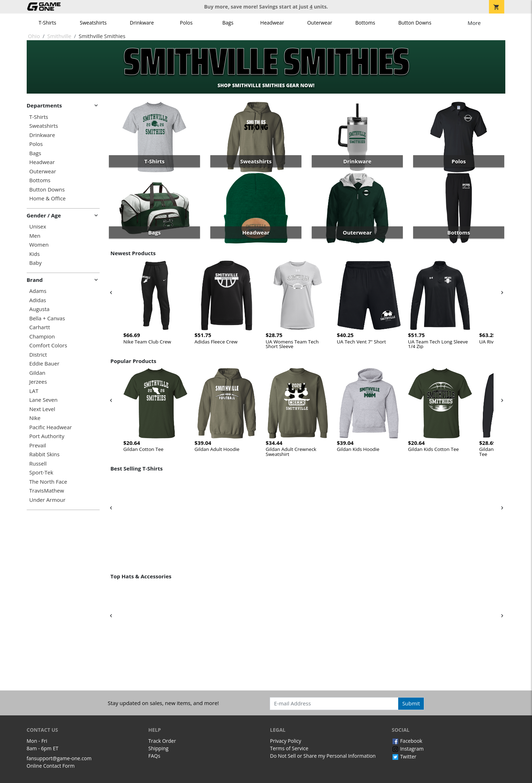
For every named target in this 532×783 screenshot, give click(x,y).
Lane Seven (43, 400)
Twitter (404, 756)
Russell (38, 464)
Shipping (159, 748)
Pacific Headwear (51, 427)
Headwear (272, 23)
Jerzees (38, 382)
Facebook (407, 741)
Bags (228, 23)
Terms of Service (289, 748)
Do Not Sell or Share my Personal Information (323, 756)
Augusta (39, 309)
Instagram (408, 749)
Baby (35, 263)
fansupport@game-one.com (59, 758)
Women (39, 245)
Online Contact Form (51, 766)
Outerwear (320, 23)
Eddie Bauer (44, 364)
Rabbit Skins (44, 454)
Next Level (42, 409)
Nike (35, 418)
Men (35, 236)
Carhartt (39, 327)
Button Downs (415, 23)
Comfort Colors (48, 345)
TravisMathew (47, 491)
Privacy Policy (286, 741)
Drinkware (142, 23)
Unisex (38, 227)
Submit (411, 703)
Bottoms (365, 23)
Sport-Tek (41, 472)
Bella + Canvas (47, 318)
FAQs (154, 756)
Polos (186, 23)
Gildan (37, 373)
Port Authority (47, 436)
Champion (42, 337)
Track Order (162, 741)
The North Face (48, 482)
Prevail (38, 445)
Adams (38, 291)
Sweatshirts (93, 23)
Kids (34, 254)
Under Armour (47, 500)
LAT (34, 391)
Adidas (38, 300)
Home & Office (47, 198)
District (38, 355)
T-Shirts (48, 23)
